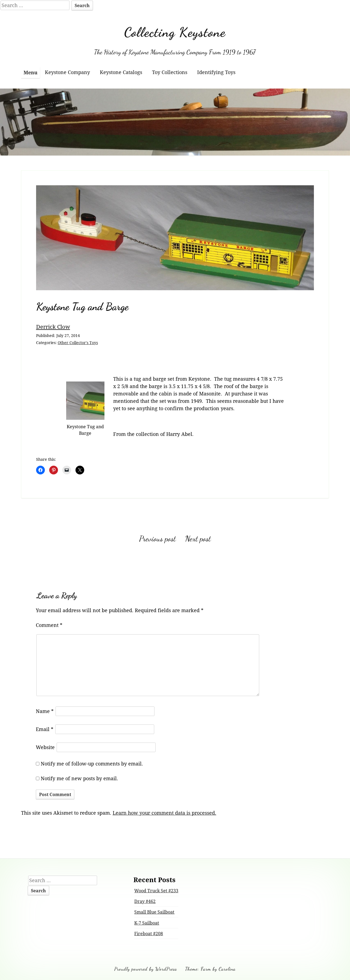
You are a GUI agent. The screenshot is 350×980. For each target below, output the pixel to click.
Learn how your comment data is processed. (164, 813)
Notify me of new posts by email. (79, 778)
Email (45, 729)
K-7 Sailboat (147, 923)
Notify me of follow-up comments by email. (92, 764)
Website (45, 747)
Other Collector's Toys (78, 343)
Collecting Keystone (175, 32)
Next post (198, 539)
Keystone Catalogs (121, 72)
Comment (49, 625)
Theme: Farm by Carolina (210, 969)
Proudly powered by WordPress (146, 969)
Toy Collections (170, 72)
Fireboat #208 (149, 934)
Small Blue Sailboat (154, 912)
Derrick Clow (53, 327)
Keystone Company (67, 72)
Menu (30, 72)
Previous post (157, 539)
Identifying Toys (216, 72)
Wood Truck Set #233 (156, 891)
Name (45, 711)
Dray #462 (145, 901)
